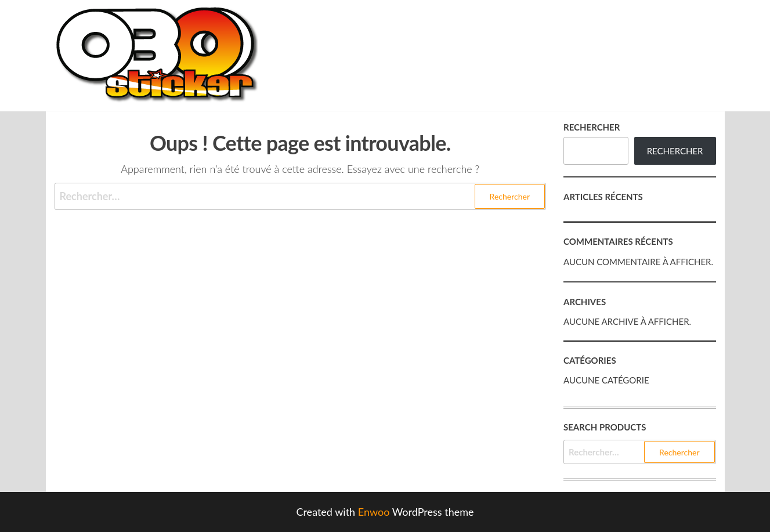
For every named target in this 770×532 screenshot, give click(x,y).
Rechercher (592, 127)
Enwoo (374, 512)
